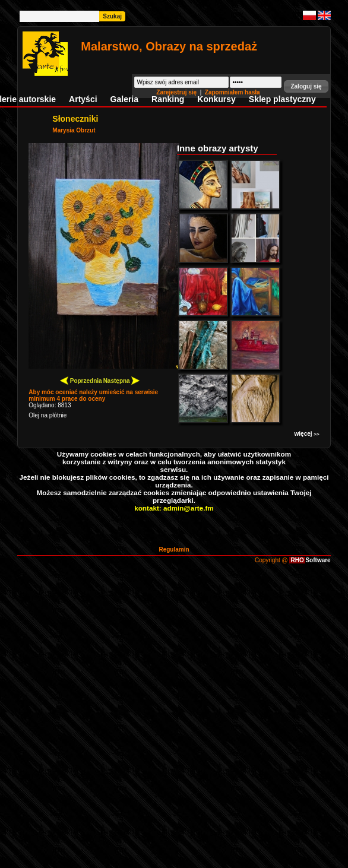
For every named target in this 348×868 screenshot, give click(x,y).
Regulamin (174, 549)
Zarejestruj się (177, 92)
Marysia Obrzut (74, 130)
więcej (307, 434)
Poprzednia (81, 380)
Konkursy (216, 99)
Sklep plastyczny (282, 99)
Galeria (124, 99)
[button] (306, 86)
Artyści (83, 99)
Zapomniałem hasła (232, 92)
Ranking (168, 99)
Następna (122, 380)
